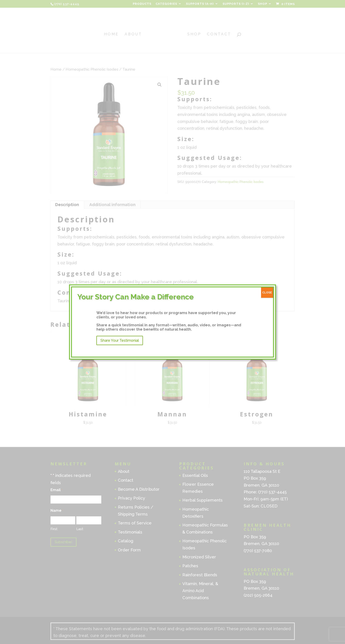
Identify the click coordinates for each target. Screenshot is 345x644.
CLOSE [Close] (267, 293)
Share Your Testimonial (120, 340)
